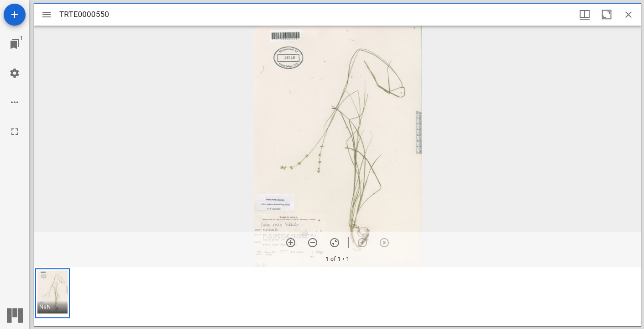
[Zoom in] (291, 243)
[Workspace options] (15, 102)
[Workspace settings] (15, 73)
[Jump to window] (15, 44)
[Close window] (628, 15)
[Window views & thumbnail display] (585, 15)
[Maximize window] (607, 15)
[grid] (338, 297)
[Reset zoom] (335, 243)
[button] (52, 293)
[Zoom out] (313, 243)
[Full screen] (15, 132)
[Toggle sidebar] (47, 15)
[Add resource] (15, 15)
